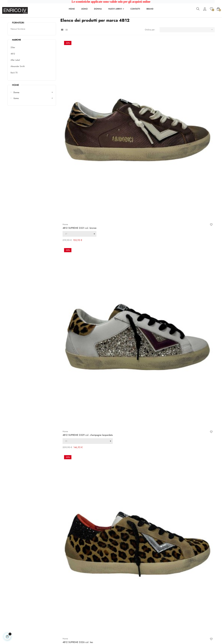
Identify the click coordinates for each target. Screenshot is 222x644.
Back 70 (14, 90)
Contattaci (65, 592)
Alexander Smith (18, 84)
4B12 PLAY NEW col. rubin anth (130, 286)
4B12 (13, 71)
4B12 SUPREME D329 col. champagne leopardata (133, 121)
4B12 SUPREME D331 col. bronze (79, 121)
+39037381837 (14, 611)
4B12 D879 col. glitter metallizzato (80, 534)
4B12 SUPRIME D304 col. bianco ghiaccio (187, 369)
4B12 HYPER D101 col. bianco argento (185, 452)
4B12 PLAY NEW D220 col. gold (79, 286)
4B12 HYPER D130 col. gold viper (80, 369)
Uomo (16, 116)
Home (16, 102)
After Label (15, 77)
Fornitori (18, 40)
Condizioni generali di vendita (74, 585)
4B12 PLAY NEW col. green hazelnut (184, 286)
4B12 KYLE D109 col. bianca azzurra (81, 452)
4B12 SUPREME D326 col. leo (180, 121)
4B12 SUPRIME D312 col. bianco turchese (135, 369)
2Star (13, 65)
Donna (16, 110)
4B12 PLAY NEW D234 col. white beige (185, 204)
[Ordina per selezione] (187, 47)
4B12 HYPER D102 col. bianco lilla (131, 452)
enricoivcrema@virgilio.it (18, 607)
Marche (16, 57)
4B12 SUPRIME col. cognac (128, 204)
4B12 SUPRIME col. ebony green (79, 204)
